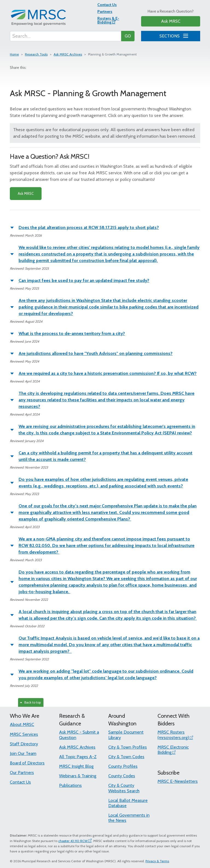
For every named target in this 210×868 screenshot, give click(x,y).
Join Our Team (23, 753)
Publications (70, 785)
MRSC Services (24, 734)
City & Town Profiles (128, 747)
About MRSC (22, 724)
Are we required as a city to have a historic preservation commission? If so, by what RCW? (108, 373)
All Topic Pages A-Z (78, 757)
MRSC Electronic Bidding (173, 750)
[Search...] (66, 36)
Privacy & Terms (157, 861)
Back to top (30, 702)
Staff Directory (24, 744)
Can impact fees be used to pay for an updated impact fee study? (84, 280)
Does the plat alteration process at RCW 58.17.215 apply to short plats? (89, 227)
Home (14, 54)
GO (128, 36)
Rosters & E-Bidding (108, 20)
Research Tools (36, 54)
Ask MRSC (171, 21)
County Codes (122, 776)
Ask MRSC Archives (68, 54)
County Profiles (123, 766)
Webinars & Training (78, 776)
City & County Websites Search (124, 788)
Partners (105, 11)
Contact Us (107, 5)
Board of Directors (27, 763)
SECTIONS (173, 35)
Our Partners (22, 773)
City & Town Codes (126, 757)
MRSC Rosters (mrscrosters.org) (173, 735)
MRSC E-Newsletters (178, 781)
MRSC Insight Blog (76, 766)
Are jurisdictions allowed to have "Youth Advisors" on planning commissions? (96, 353)
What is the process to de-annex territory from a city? (72, 333)
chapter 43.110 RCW (73, 841)
